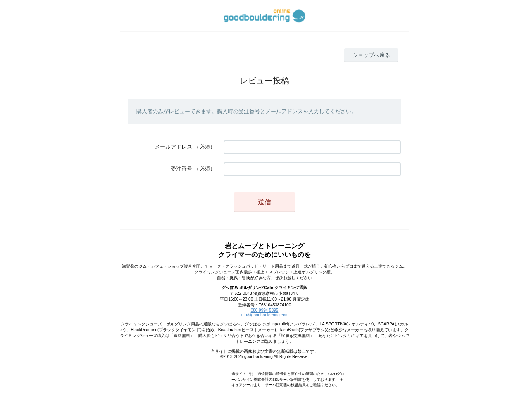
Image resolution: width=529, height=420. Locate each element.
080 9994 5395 (265, 310)
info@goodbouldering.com (265, 315)
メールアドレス (173, 147)
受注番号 (181, 169)
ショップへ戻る (371, 55)
